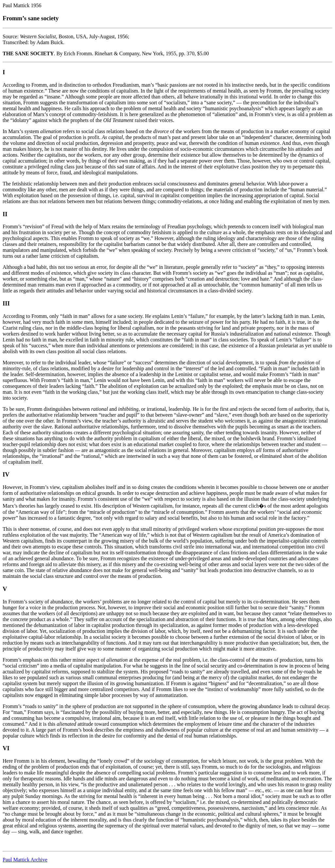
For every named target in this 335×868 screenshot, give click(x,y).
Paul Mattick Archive (25, 860)
